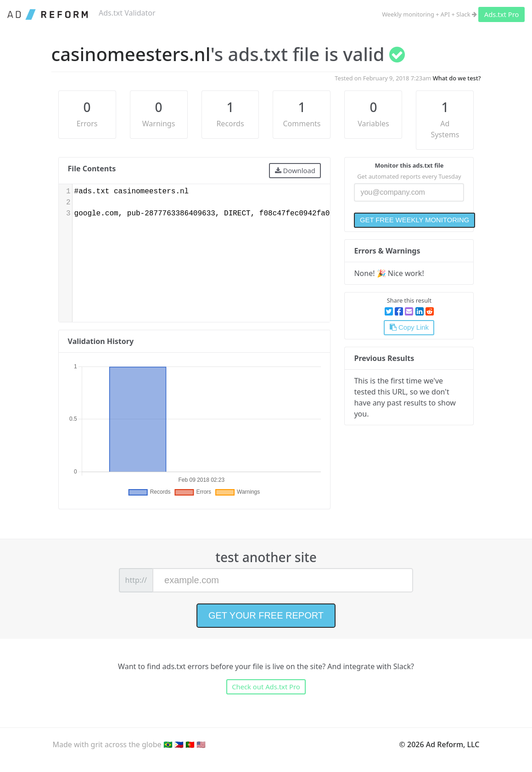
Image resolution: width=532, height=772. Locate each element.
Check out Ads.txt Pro (266, 687)
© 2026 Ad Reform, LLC (440, 744)
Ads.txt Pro (502, 14)
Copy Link (409, 327)
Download (295, 170)
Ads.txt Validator (127, 13)
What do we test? (457, 78)
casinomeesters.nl (131, 54)
